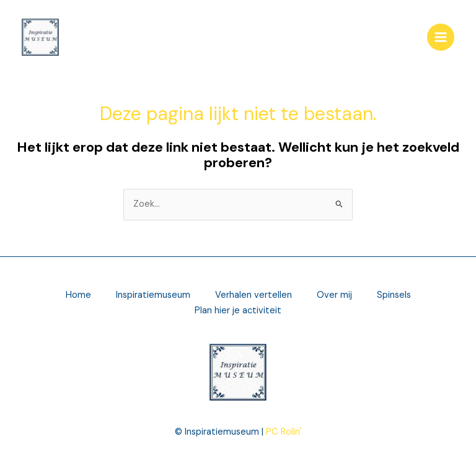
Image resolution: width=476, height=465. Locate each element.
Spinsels (394, 295)
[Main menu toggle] (441, 37)
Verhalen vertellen (253, 295)
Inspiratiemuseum (153, 295)
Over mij (334, 295)
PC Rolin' (284, 432)
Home (78, 295)
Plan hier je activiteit (238, 311)
